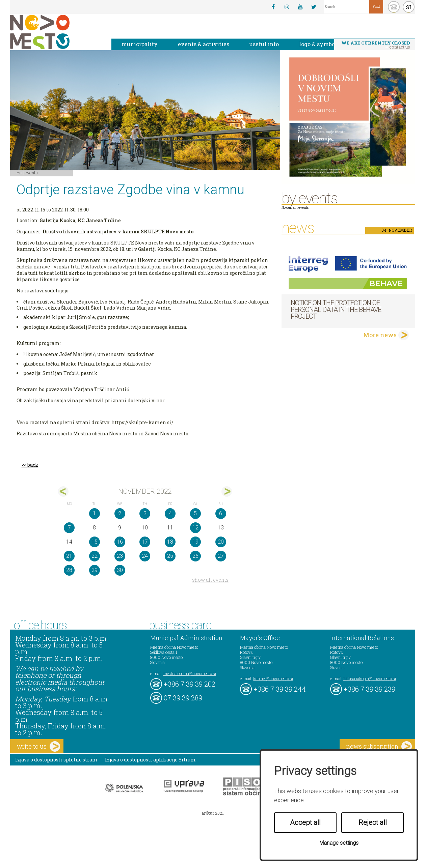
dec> (227, 491)
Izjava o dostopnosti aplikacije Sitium (150, 760)
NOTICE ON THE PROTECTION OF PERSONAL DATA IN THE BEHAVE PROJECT (336, 310)
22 (95, 556)
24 (145, 556)
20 (221, 542)
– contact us (376, 45)
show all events (210, 580)
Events (31, 173)
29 (95, 570)
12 (195, 528)
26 (195, 556)
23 (120, 556)
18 (170, 542)
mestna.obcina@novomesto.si (190, 673)
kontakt (394, 7)
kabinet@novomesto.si (273, 678)
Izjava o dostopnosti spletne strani (56, 760)
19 (195, 542)
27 (221, 556)
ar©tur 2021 (213, 813)
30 (120, 570)
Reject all (373, 822)
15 (95, 542)
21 (69, 556)
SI (409, 7)
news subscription (379, 746)
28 (69, 570)
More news (380, 335)
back (33, 465)
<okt (63, 491)
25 (170, 556)
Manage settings (339, 843)
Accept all (305, 822)
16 (120, 542)
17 (145, 542)
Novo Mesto (56, 32)
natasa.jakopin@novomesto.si (370, 678)
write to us (38, 746)
